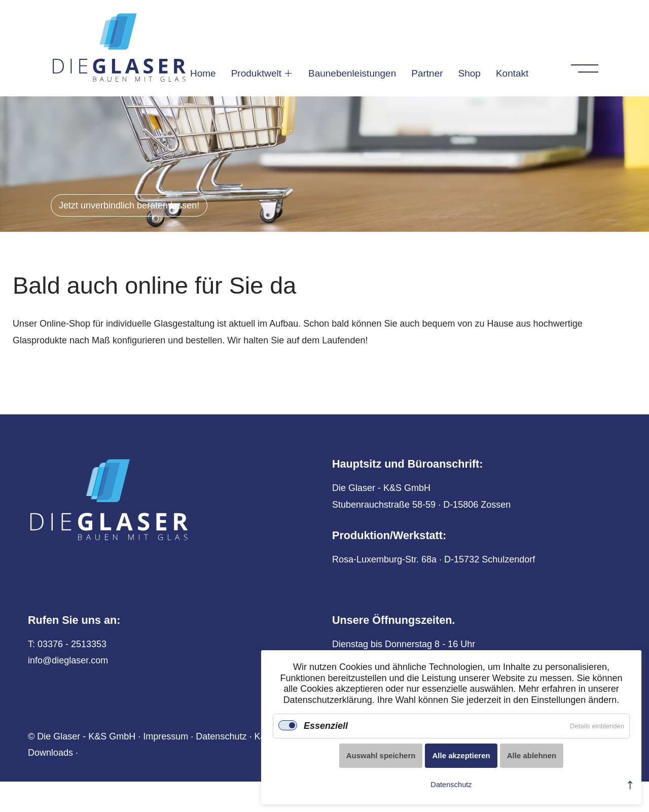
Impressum (166, 736)
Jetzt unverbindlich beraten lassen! (129, 205)
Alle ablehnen (532, 755)
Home (203, 73)
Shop (470, 73)
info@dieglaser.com (68, 660)
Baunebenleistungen (352, 73)
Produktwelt (256, 73)
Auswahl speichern (381, 755)
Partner (427, 73)
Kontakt (512, 73)
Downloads (50, 753)
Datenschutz (221, 736)
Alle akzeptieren (461, 755)
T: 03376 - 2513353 (67, 644)
